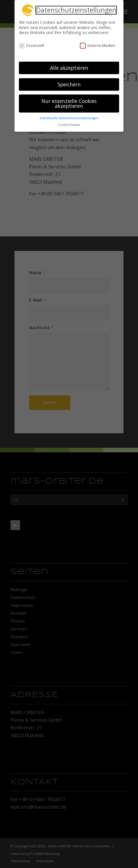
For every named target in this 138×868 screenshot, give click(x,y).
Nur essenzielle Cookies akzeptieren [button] (69, 102)
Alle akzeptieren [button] (69, 66)
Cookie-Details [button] (69, 123)
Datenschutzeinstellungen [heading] (76, 8)
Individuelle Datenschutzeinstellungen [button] (69, 116)
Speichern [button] (69, 83)
